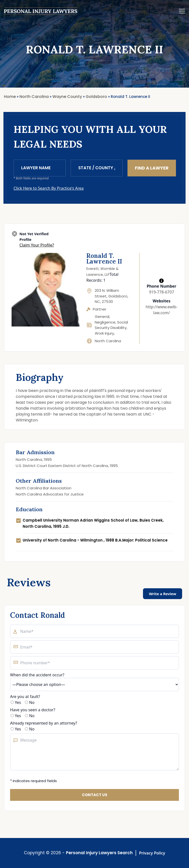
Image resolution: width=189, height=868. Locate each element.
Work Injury (104, 333)
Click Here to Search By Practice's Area (49, 188)
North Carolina (108, 341)
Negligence (105, 322)
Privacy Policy (152, 853)
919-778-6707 (161, 292)
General (102, 317)
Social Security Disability (111, 325)
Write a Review (163, 594)
